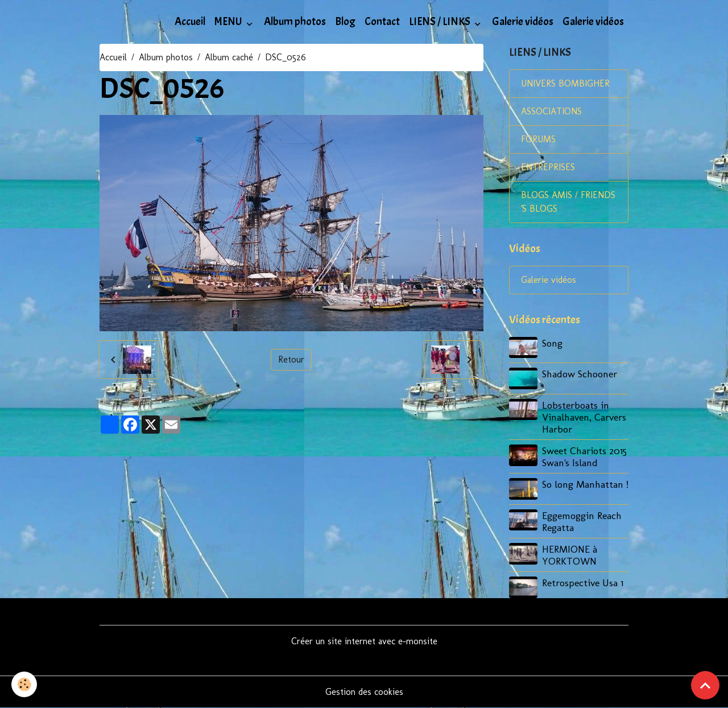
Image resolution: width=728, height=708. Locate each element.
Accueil (190, 22)
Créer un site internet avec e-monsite (364, 641)
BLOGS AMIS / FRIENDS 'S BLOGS (568, 202)
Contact (382, 22)
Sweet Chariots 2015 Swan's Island (584, 456)
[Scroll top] (705, 685)
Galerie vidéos (523, 22)
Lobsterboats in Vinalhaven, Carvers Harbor (584, 417)
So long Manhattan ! (585, 484)
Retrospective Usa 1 (583, 583)
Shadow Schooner (580, 374)
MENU (229, 22)
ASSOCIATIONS (551, 111)
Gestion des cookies (364, 692)
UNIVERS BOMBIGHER (565, 83)
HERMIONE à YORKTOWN (570, 555)
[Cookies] (24, 684)
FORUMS (538, 139)
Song (552, 343)
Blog (345, 22)
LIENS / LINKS (440, 22)
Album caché (229, 57)
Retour (291, 359)
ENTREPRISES (548, 167)
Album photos (295, 22)
